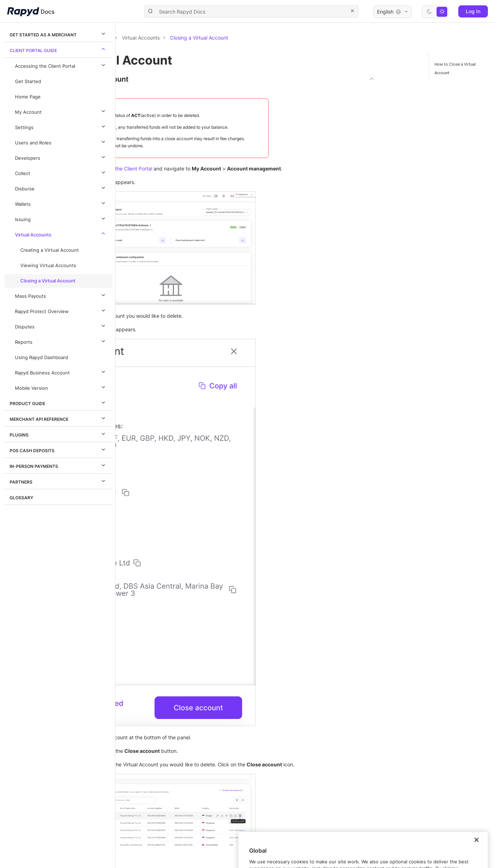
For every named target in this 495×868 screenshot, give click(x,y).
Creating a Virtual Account (50, 250)
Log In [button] (473, 11)
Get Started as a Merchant (58, 34)
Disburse (61, 188)
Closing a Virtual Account (48, 281)
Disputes (61, 326)
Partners (58, 481)
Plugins (58, 434)
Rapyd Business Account (61, 372)
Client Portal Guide (58, 49)
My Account (61, 111)
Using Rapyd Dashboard (42, 358)
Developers (61, 157)
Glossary (21, 498)
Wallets (61, 203)
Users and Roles (61, 142)
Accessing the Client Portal (61, 65)
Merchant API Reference (58, 418)
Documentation (156, 38)
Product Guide (58, 402)
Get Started (28, 81)
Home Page (28, 97)
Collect (61, 172)
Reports (61, 341)
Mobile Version (61, 387)
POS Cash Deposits (58, 449)
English (392, 12)
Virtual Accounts (61, 234)
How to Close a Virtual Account (455, 68)
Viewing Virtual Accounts (48, 265)
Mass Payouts (61, 295)
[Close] (476, 856)
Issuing (61, 218)
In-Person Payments (58, 465)
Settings (61, 126)
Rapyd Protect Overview (61, 310)
